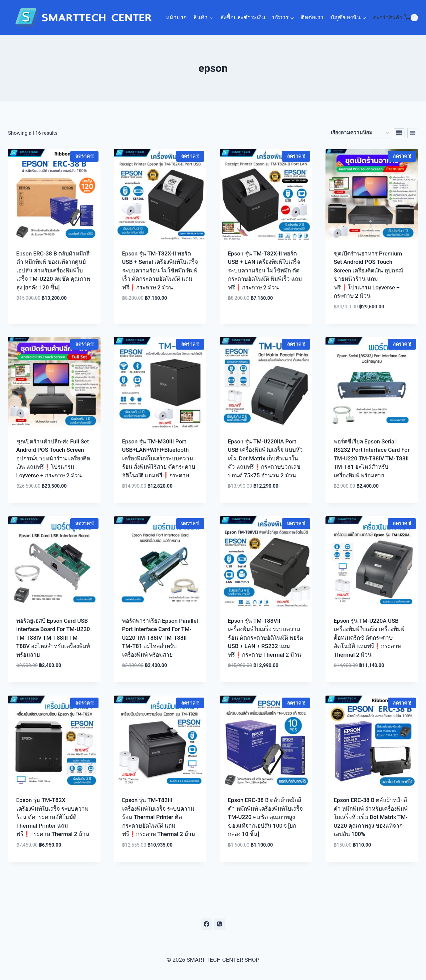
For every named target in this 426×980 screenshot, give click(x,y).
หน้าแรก (176, 17)
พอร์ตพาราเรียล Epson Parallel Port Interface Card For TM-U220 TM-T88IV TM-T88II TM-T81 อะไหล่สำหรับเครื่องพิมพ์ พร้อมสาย (160, 638)
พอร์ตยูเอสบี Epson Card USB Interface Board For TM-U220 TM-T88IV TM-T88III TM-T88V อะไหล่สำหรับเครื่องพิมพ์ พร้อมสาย (53, 638)
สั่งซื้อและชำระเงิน (243, 17)
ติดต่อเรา (312, 17)
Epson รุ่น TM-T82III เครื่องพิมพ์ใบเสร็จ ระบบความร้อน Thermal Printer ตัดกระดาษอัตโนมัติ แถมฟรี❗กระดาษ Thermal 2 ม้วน (159, 817)
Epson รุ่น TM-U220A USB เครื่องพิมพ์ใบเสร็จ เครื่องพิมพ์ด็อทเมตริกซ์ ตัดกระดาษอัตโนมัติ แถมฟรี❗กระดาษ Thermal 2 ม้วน (369, 638)
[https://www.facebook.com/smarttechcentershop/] (206, 924)
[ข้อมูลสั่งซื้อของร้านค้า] (360, 133)
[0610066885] (220, 924)
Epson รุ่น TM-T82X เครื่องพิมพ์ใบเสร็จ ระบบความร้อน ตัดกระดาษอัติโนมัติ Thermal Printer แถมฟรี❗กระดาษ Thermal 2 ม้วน (53, 817)
